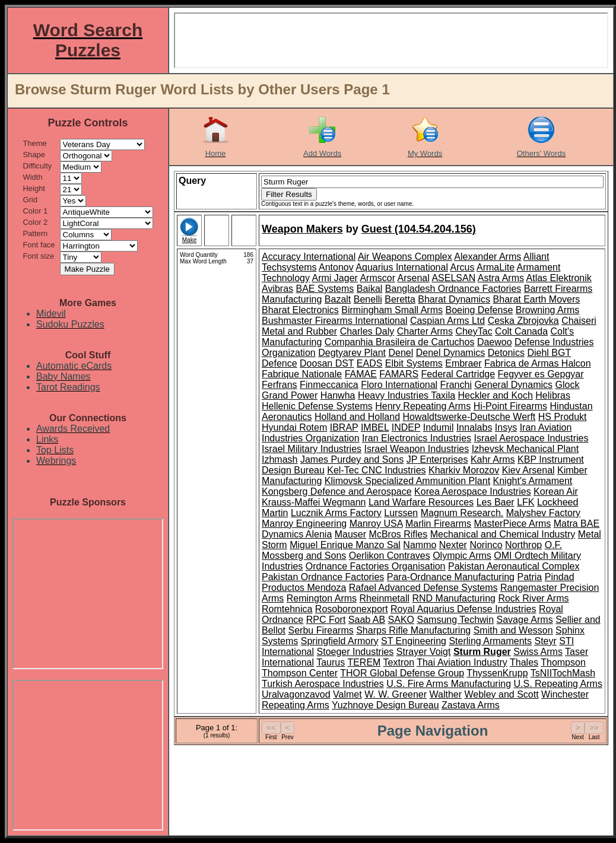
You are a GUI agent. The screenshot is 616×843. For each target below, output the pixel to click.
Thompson (563, 662)
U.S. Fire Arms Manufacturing (449, 684)
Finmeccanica (329, 385)
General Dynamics (513, 385)
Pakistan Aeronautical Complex (514, 566)
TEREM (364, 662)
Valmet (347, 694)
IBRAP (344, 427)
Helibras (553, 395)
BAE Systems (325, 289)
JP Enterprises (437, 459)
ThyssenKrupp (497, 673)
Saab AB (367, 620)
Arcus (463, 267)
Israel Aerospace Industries (531, 438)
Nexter (453, 545)
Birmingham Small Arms (392, 310)
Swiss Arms (538, 652)
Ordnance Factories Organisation (376, 566)
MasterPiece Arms (513, 524)
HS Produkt (563, 417)
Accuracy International (309, 257)
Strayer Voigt (424, 652)
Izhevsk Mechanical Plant (525, 449)
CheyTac (474, 331)
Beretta (400, 299)
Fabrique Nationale (302, 374)
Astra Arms (501, 278)
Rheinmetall (385, 598)
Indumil (439, 427)
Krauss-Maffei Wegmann (314, 502)
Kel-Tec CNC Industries (376, 470)
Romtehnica (287, 609)
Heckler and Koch (496, 395)
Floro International (399, 385)
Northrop (523, 545)
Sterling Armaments (490, 641)
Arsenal (414, 278)
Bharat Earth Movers (537, 299)
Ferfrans (280, 385)
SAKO (401, 620)
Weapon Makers (302, 229)
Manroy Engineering (304, 524)
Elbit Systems (414, 363)
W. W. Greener (396, 694)
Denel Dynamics (450, 353)
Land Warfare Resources (421, 502)
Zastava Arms (471, 705)
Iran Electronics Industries (417, 438)
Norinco (486, 545)
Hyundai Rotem (294, 427)
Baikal (370, 289)
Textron (399, 662)
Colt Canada (521, 331)
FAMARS (399, 374)
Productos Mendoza (304, 588)
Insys (506, 427)
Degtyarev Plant (352, 353)
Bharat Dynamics (454, 299)
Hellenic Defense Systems (317, 406)
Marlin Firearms (438, 524)
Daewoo (495, 342)
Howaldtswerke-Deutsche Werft (469, 417)
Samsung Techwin (456, 620)
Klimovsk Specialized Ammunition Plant (407, 481)
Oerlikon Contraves (390, 556)
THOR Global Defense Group (402, 673)
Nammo (420, 545)
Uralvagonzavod (296, 694)
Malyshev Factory (543, 513)
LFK (525, 502)
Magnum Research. (462, 513)
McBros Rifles (399, 534)
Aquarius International (402, 267)
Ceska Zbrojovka (523, 321)
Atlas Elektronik (559, 278)
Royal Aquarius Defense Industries (463, 609)
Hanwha (338, 395)
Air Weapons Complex (405, 257)
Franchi (456, 385)
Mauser (350, 534)
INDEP (406, 427)
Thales (524, 662)
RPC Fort (326, 620)
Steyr (545, 641)
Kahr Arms (493, 459)
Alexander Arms (488, 257)
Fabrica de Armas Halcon (538, 363)
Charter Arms (425, 331)
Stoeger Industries (355, 652)
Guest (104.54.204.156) (419, 229)
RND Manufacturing (454, 598)
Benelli (368, 299)
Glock (567, 385)
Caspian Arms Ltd (447, 321)
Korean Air (556, 492)
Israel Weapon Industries (417, 449)
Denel (401, 353)
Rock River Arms (533, 598)
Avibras (277, 289)
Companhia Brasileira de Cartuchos (400, 342)
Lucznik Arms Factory (336, 513)
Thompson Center (300, 673)
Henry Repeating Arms (423, 406)
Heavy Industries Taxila (407, 395)
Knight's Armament (533, 481)
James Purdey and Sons (352, 459)
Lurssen (401, 513)
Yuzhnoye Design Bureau (385, 705)
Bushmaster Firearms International (334, 321)
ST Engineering (414, 641)
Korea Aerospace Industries (473, 492)
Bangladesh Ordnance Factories (453, 289)
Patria (529, 577)
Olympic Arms (462, 556)
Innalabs (474, 427)
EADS (370, 363)
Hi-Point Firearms (510, 406)
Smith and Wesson (513, 630)
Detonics (506, 353)
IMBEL (375, 427)
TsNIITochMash (563, 673)
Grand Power (290, 395)
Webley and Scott (502, 694)
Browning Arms (548, 310)
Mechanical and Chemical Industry (503, 534)
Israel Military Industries (312, 449)
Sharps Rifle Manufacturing (413, 630)
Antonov (336, 267)
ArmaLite (496, 267)
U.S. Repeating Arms (558, 684)
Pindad (560, 577)
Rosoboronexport (352, 609)
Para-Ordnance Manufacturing (451, 577)
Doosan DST (327, 363)
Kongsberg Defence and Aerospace (337, 492)
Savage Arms (525, 620)
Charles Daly (367, 331)
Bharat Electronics (300, 310)
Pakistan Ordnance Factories (323, 577)
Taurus (331, 662)
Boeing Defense (479, 310)
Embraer (463, 363)
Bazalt (338, 299)
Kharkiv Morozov (464, 470)
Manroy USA (376, 524)
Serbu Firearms (320, 630)
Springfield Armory (340, 641)
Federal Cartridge (458, 374)
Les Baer (496, 502)
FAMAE (361, 374)
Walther (446, 694)
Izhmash (280, 459)
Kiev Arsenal (528, 470)
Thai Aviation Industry (462, 662)
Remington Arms (322, 598)
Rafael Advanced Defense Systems (423, 588)
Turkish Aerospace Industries (323, 684)
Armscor (377, 278)
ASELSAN (453, 278)
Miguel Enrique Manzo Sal (345, 545)
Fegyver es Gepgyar (541, 374)
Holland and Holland (357, 417)
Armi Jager (335, 278)
